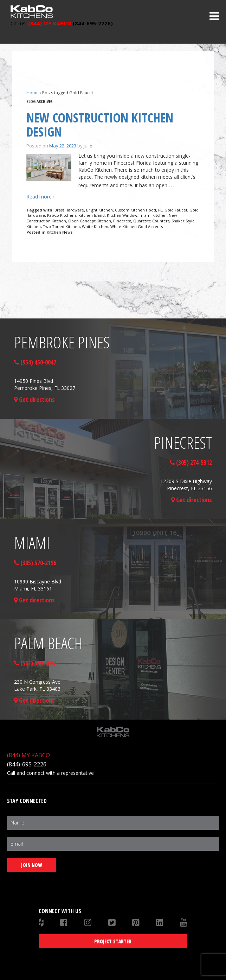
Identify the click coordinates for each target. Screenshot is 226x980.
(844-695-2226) (62, 23)
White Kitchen (95, 226)
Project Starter (113, 941)
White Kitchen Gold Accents (137, 226)
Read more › (40, 197)
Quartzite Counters (151, 221)
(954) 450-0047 (35, 362)
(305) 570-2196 (35, 563)
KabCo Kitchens (62, 215)
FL (160, 210)
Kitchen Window (122, 215)
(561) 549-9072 (35, 663)
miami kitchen (153, 215)
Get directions (34, 399)
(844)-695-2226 (27, 764)
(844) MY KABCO (28, 755)
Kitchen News (60, 232)
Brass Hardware (69, 210)
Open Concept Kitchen (90, 221)
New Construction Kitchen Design (100, 125)
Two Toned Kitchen (61, 226)
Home (33, 93)
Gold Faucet (176, 210)
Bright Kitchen (99, 210)
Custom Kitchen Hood (135, 210)
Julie (88, 146)
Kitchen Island (92, 215)
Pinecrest (122, 221)
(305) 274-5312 (191, 462)
